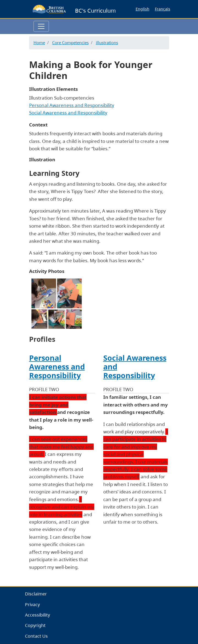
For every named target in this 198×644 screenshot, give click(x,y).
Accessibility (37, 615)
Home (39, 43)
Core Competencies (70, 43)
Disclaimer (36, 594)
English (143, 9)
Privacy (32, 605)
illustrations (107, 43)
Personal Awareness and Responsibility (72, 105)
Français (163, 9)
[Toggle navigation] (41, 26)
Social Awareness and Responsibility (68, 113)
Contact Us (36, 636)
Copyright (35, 625)
